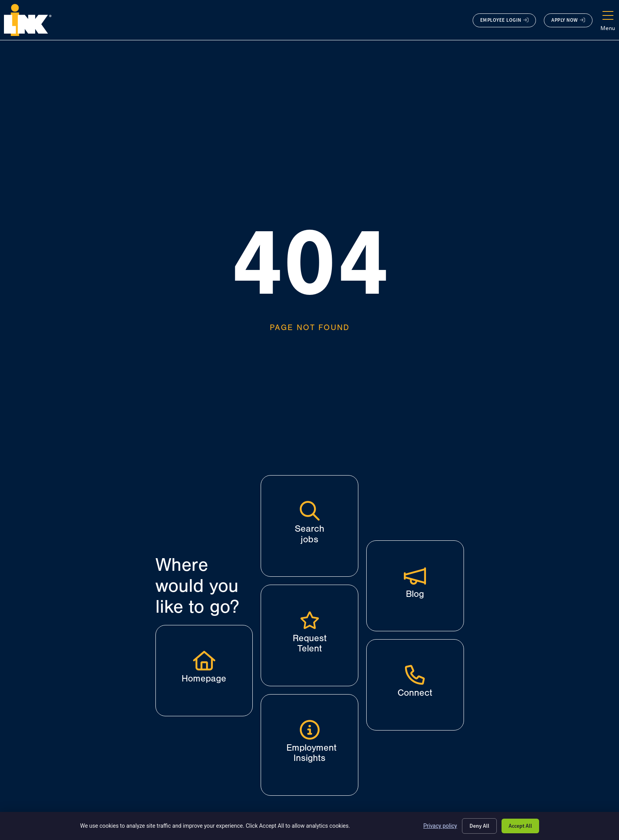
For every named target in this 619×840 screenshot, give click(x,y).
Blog (415, 594)
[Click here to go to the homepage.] (28, 20)
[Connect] (415, 675)
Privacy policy (440, 826)
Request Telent (310, 643)
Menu (608, 28)
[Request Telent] (310, 620)
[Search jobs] (310, 511)
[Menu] (608, 16)
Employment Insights (311, 753)
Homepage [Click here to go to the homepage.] (204, 679)
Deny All (479, 826)
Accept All (520, 826)
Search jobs (309, 534)
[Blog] (415, 576)
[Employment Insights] (310, 730)
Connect (415, 693)
